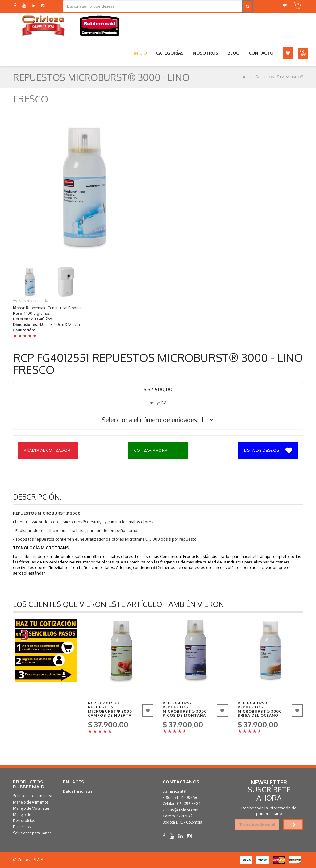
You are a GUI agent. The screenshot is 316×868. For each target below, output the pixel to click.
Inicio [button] (140, 53)
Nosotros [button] (206, 53)
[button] (285, 5)
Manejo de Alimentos (31, 802)
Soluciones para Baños (279, 77)
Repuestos (22, 827)
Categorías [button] (170, 53)
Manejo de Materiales (31, 808)
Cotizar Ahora (151, 450)
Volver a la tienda (31, 301)
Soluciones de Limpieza (33, 796)
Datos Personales (78, 791)
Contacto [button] (261, 53)
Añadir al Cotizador (47, 450)
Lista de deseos (268, 451)
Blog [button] (233, 53)
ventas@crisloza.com (180, 810)
